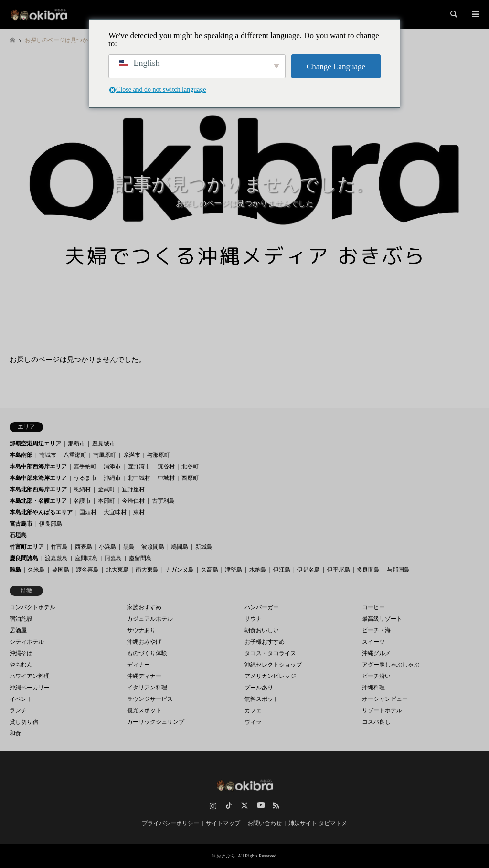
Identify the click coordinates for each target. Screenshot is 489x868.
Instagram (213, 805)
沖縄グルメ (376, 653)
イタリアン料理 (147, 688)
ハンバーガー (262, 607)
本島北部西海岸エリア (38, 489)
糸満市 (132, 455)
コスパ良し (376, 722)
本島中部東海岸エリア (38, 478)
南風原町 (105, 455)
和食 (15, 733)
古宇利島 (163, 501)
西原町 (190, 478)
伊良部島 (51, 524)
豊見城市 (104, 444)
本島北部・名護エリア (38, 501)
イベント (21, 699)
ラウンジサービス (150, 699)
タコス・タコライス (270, 653)
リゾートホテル (382, 710)
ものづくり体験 (147, 653)
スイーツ (373, 642)
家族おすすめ (144, 607)
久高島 (210, 570)
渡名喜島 (87, 570)
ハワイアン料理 (30, 676)
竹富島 (59, 547)
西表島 (84, 547)
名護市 (82, 501)
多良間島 (368, 570)
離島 (15, 570)
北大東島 (117, 570)
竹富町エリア (27, 547)
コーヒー (373, 607)
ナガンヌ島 (180, 570)
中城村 (166, 478)
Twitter (244, 805)
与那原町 (159, 455)
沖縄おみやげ (144, 642)
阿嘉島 (113, 558)
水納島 (258, 570)
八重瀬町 (75, 455)
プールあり (259, 688)
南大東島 (147, 570)
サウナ (253, 619)
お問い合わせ (265, 823)
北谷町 (190, 466)
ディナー (138, 665)
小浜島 (107, 547)
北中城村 (139, 478)
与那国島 (398, 570)
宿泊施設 (21, 619)
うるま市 (85, 478)
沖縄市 (112, 478)
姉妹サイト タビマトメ (318, 823)
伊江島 (282, 570)
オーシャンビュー (385, 699)
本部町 (106, 501)
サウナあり (141, 630)
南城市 (48, 455)
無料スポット (262, 699)
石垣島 (18, 535)
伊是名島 (308, 570)
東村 (139, 512)
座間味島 (86, 558)
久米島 (36, 570)
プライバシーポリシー (170, 823)
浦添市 (112, 466)
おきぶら (226, 856)
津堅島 (234, 570)
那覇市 (76, 444)
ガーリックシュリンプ (156, 722)
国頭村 (88, 512)
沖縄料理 (373, 688)
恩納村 (82, 489)
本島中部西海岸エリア (38, 466)
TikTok (229, 805)
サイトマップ (223, 823)
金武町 (106, 489)
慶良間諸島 (24, 558)
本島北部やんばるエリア (41, 512)
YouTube (260, 805)
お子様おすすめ (265, 642)
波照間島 (153, 547)
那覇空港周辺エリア (35, 444)
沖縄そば (21, 653)
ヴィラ (253, 722)
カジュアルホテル (150, 619)
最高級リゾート (382, 619)
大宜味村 (115, 512)
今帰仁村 (133, 501)
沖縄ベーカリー (30, 688)
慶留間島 (140, 558)
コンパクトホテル (32, 607)
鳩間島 (180, 547)
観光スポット (144, 710)
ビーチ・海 (376, 630)
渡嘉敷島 (56, 558)
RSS (276, 805)
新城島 (204, 547)
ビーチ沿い (376, 676)
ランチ (18, 710)
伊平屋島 (339, 570)
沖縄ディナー (144, 676)
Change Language (336, 67)
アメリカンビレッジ (270, 676)
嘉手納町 (85, 466)
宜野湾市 (139, 466)
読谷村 (166, 466)
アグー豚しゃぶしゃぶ (391, 665)
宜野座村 (133, 489)
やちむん (21, 665)
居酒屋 (18, 630)
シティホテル (27, 642)
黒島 (129, 547)
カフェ (253, 710)
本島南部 (21, 455)
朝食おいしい (262, 630)
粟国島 (61, 570)
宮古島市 (21, 524)
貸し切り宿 (24, 722)
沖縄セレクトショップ (273, 665)
